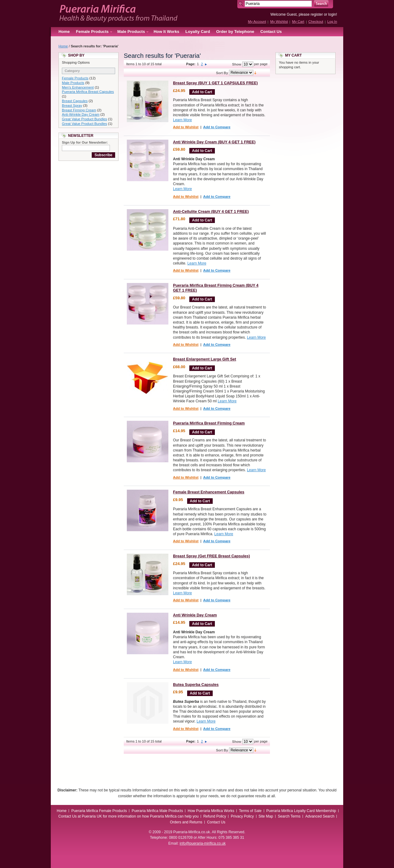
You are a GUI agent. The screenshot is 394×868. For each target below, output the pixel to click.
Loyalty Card (198, 32)
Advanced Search (320, 816)
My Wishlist (279, 22)
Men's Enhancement (78, 87)
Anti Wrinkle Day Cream (195, 615)
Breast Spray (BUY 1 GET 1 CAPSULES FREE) (215, 83)
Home (64, 32)
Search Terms (289, 816)
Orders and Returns (186, 822)
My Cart (298, 22)
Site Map (266, 816)
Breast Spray (72, 106)
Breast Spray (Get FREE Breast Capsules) (211, 556)
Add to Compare (217, 127)
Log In (332, 22)
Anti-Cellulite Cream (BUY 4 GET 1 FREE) (211, 212)
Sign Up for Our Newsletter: (85, 142)
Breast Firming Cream (79, 110)
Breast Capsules (75, 101)
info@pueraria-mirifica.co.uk (203, 843)
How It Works (166, 32)
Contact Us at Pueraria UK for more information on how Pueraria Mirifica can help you (129, 816)
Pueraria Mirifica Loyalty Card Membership (301, 811)
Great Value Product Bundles (84, 119)
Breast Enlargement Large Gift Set (205, 359)
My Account (257, 22)
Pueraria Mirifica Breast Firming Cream (209, 423)
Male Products (73, 83)
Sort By (222, 73)
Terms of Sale (250, 811)
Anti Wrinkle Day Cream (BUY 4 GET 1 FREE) (214, 142)
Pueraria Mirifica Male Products (157, 811)
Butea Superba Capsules (196, 685)
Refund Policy (215, 816)
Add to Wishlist (186, 127)
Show (237, 64)
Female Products (75, 78)
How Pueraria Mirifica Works (211, 811)
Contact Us (271, 32)
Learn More (182, 120)
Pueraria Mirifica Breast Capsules (88, 92)
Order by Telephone (235, 32)
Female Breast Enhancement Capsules (209, 492)
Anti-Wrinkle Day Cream (81, 114)
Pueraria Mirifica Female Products (99, 811)
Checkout (316, 22)
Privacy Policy (242, 816)
